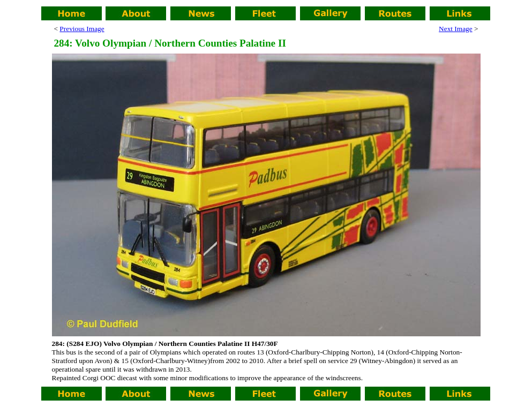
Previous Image (82, 29)
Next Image (456, 29)
